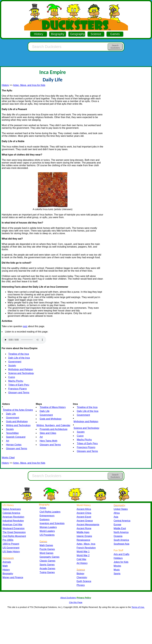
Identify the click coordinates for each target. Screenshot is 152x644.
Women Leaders (48, 527)
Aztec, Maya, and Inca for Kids (29, 85)
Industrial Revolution (13, 521)
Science (96, 34)
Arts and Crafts (122, 554)
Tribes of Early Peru (19, 385)
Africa (117, 513)
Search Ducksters (115, 47)
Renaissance (83, 540)
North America (121, 532)
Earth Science (84, 581)
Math (5, 566)
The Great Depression (14, 532)
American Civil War (12, 525)
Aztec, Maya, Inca (86, 544)
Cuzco (12, 377)
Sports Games (47, 565)
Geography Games (50, 557)
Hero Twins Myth (48, 441)
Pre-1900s (8, 540)
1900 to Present (11, 544)
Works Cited (8, 458)
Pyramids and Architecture (54, 429)
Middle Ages (83, 532)
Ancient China (84, 513)
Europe (117, 525)
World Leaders (47, 531)
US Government (11, 548)
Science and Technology (21, 373)
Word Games (47, 553)
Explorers (45, 519)
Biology (80, 574)
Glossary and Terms (19, 393)
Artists (43, 508)
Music (117, 570)
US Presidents (47, 535)
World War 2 (83, 555)
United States (121, 509)
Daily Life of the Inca (19, 358)
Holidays (118, 558)
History (39, 34)
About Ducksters (68, 598)
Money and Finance (13, 577)
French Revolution (86, 548)
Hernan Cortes (14, 445)
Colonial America (11, 513)
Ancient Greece (85, 521)
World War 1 (83, 552)
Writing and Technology (18, 425)
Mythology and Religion (20, 369)
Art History (82, 563)
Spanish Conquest (16, 437)
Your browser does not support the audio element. (24, 340)
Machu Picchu (16, 381)
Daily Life (11, 414)
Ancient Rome (84, 528)
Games (115, 34)
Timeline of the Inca (18, 354)
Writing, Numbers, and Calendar (53, 425)
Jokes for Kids (121, 562)
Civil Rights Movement (14, 536)
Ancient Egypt (84, 517)
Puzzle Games (47, 549)
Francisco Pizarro (17, 389)
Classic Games (47, 561)
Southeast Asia (122, 544)
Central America (122, 521)
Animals (7, 562)
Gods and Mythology (17, 421)
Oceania (118, 536)
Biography (58, 34)
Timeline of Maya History (53, 407)
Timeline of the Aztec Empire (18, 410)
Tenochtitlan (12, 433)
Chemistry (82, 577)
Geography (77, 34)
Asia (116, 517)
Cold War (81, 559)
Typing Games (47, 572)
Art (7, 441)
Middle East (120, 528)
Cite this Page (76, 602)
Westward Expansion (14, 528)
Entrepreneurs (47, 516)
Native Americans (12, 509)
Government (15, 362)
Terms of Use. (138, 607)
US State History (11, 552)
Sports (117, 574)
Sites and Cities (48, 433)
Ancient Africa (84, 509)
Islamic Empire (84, 536)
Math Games (46, 545)
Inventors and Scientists (52, 523)
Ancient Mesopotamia (88, 525)
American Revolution (13, 517)
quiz (25, 326)
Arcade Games (47, 568)
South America (121, 540)
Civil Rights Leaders (50, 512)
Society (12, 366)
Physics (81, 585)
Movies (117, 566)
